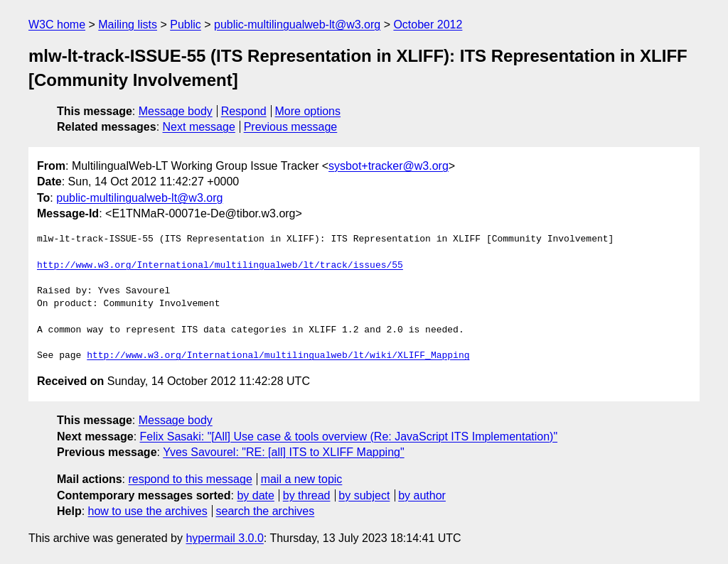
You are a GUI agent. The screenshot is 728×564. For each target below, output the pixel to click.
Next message (199, 127)
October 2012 (428, 25)
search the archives (266, 511)
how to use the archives (148, 511)
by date (255, 495)
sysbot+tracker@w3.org (389, 166)
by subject (364, 495)
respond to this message (190, 479)
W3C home (57, 25)
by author (422, 495)
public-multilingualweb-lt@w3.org (297, 25)
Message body (176, 111)
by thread (307, 495)
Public (186, 25)
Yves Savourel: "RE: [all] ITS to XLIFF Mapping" (284, 452)
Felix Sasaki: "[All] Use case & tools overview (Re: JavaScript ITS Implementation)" (349, 436)
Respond (244, 111)
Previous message (291, 127)
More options (308, 111)
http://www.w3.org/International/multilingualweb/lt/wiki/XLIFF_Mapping (278, 356)
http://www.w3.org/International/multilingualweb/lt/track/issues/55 (220, 266)
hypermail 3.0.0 (224, 538)
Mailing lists (128, 25)
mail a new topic (302, 479)
